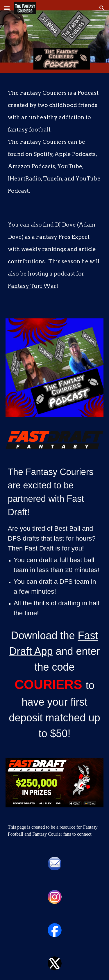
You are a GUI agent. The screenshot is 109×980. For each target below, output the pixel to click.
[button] (7, 8)
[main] (55, 192)
